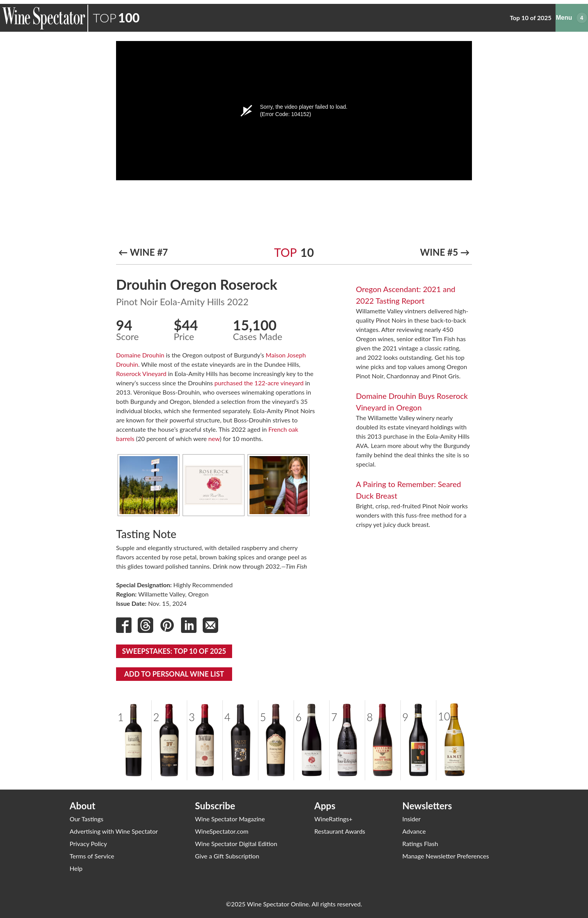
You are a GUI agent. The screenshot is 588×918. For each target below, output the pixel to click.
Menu (587, 12)
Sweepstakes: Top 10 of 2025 (174, 651)
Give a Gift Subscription (227, 856)
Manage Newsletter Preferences (446, 856)
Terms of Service (92, 856)
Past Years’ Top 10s (485, 18)
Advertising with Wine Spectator (114, 831)
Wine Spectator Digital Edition (236, 844)
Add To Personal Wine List (174, 674)
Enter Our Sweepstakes (551, 18)
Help (76, 868)
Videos (442, 18)
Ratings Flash (420, 844)
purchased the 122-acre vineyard (259, 383)
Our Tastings (86, 819)
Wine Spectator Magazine (230, 819)
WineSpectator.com (222, 831)
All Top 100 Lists (402, 18)
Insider (411, 819)
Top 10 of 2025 (351, 18)
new (214, 438)
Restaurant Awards (340, 831)
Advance (414, 831)
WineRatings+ (334, 819)
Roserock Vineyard (141, 374)
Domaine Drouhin (140, 355)
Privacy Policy (88, 844)
